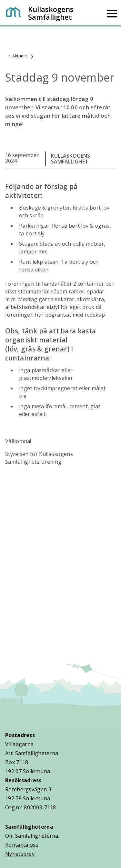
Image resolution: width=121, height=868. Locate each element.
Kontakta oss (22, 845)
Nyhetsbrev (20, 854)
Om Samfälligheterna (32, 836)
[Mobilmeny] (112, 13)
